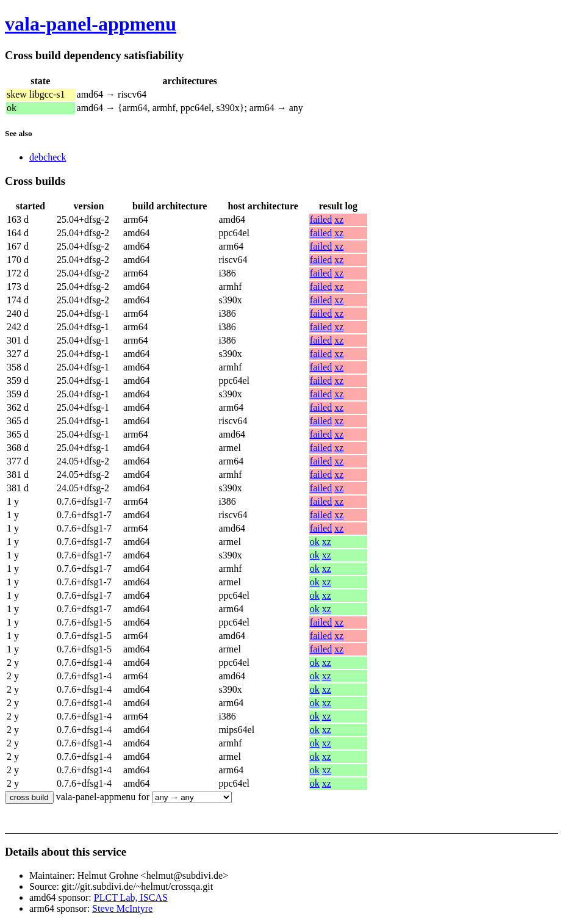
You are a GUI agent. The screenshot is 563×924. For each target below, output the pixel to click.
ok (315, 542)
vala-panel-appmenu (91, 24)
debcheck (48, 157)
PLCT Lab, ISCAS (131, 897)
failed (321, 219)
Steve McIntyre (122, 908)
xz (339, 219)
